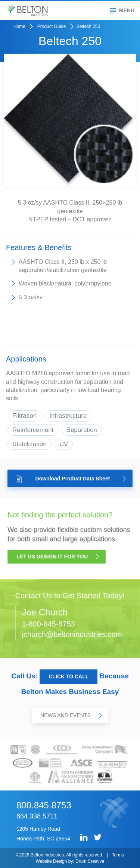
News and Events (71, 716)
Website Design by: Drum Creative (70, 861)
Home (19, 26)
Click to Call (69, 678)
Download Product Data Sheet (71, 479)
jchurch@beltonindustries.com (72, 634)
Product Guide (52, 26)
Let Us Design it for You (58, 558)
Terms (118, 855)
